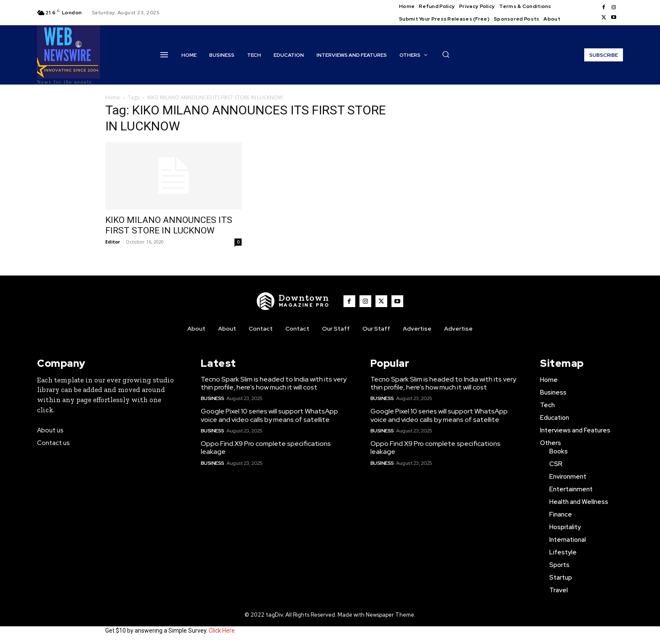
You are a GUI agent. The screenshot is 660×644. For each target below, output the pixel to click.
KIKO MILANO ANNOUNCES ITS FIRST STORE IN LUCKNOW (169, 225)
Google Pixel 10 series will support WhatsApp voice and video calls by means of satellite (269, 415)
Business (213, 398)
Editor (113, 242)
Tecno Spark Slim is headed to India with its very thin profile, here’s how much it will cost (274, 383)
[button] (446, 54)
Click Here (222, 631)
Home (113, 97)
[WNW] (293, 301)
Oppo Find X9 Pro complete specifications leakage (266, 448)
